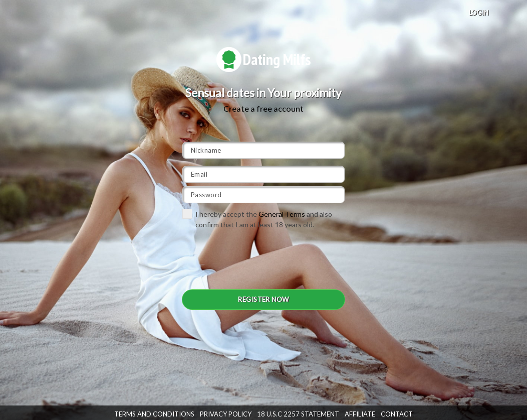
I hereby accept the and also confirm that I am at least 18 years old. (257, 219)
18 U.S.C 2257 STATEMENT (298, 414)
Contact (397, 414)
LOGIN (479, 13)
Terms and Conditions (154, 414)
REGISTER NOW (263, 299)
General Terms (282, 214)
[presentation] (258, 259)
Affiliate (360, 414)
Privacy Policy (226, 414)
